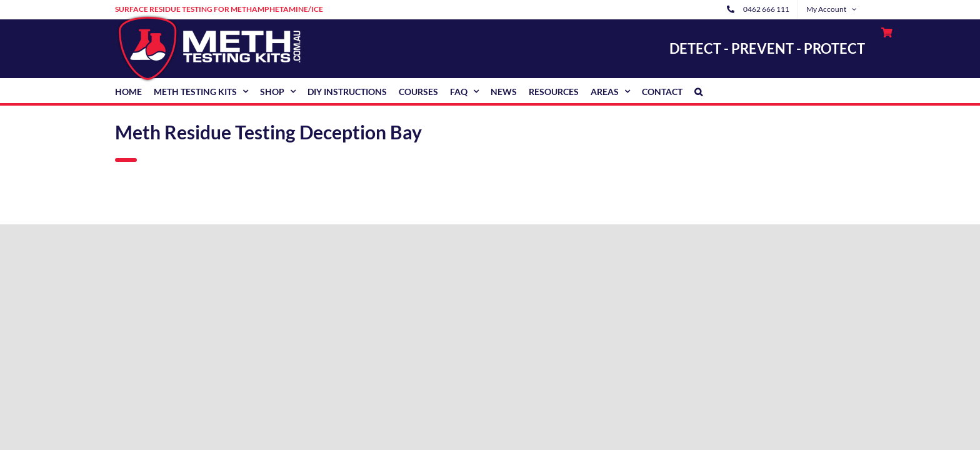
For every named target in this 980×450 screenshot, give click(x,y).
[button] (698, 91)
